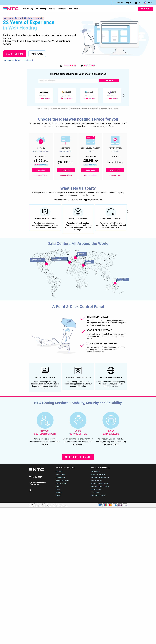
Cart (138, 3)
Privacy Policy (34, 546)
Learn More (43, 170)
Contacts (59, 532)
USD (147, 3)
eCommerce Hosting (98, 535)
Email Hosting (96, 529)
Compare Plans (41, 175)
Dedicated (115, 149)
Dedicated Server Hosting (100, 518)
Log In (129, 3)
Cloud (41, 149)
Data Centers (74, 9)
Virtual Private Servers (99, 515)
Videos (58, 529)
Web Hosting (28, 9)
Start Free (145, 9)
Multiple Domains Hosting (100, 523)
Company (59, 512)
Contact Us (118, 3)
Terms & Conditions (45, 546)
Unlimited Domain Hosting (100, 526)
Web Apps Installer (62, 520)
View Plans (37, 54)
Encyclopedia (60, 515)
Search (109, 80)
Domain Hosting (96, 520)
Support (58, 526)
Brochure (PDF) (68, 66)
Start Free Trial (15, 54)
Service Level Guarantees (60, 546)
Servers (52, 9)
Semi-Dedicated (90, 149)
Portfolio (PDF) (88, 66)
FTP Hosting (95, 532)
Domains (62, 9)
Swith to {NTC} (61, 523)
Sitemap (58, 535)
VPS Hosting (41, 9)
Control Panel (60, 518)
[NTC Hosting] (11, 9)
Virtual (66, 149)
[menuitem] (118, 3)
